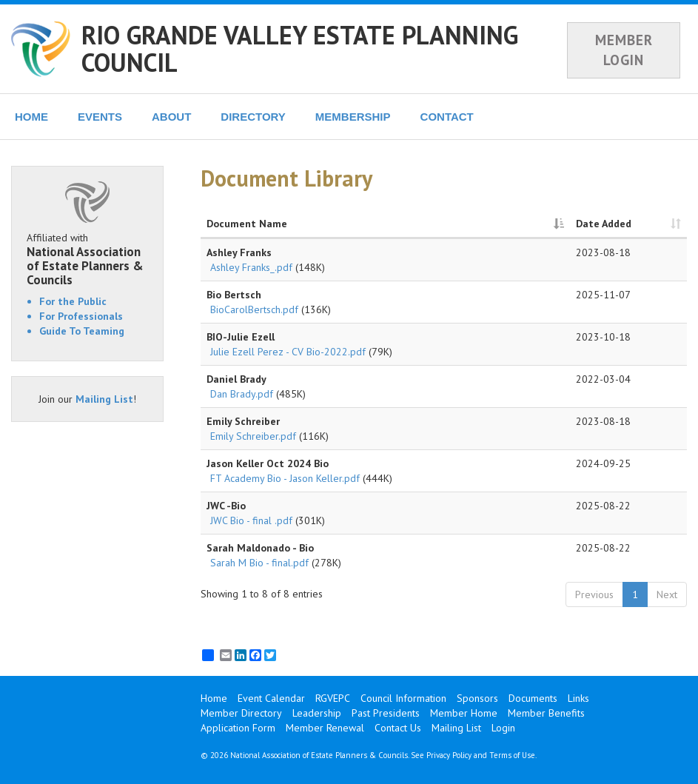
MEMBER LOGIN (624, 50)
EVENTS (100, 117)
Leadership (317, 713)
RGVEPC (333, 698)
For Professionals (81, 316)
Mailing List (104, 399)
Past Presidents (386, 713)
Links (578, 698)
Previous (594, 594)
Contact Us (398, 728)
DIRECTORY (253, 117)
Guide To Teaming (82, 331)
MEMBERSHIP (353, 117)
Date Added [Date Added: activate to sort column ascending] (604, 224)
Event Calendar (271, 698)
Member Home (464, 713)
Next (667, 594)
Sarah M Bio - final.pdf (259, 563)
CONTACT (447, 117)
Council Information (403, 698)
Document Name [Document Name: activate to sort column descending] (247, 224)
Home (214, 698)
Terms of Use (512, 755)
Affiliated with (87, 259)
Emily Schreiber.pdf (253, 436)
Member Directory (241, 713)
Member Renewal (325, 728)
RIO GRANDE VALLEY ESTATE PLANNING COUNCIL (300, 48)
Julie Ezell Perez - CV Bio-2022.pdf (288, 352)
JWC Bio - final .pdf (251, 520)
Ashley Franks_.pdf (251, 267)
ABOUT (171, 117)
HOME (31, 117)
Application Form (238, 728)
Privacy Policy (449, 755)
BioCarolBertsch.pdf (254, 309)
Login (503, 728)
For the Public (73, 301)
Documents (533, 698)
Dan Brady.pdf (242, 394)
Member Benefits (546, 713)
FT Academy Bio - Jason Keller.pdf (285, 478)
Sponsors (477, 698)
